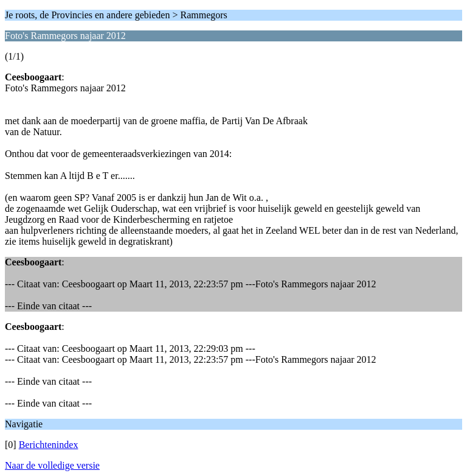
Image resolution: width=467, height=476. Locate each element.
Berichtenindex (49, 445)
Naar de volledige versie (52, 465)
